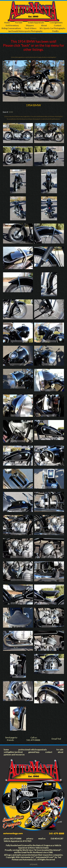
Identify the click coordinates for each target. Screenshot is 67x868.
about (61, 752)
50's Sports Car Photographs (52, 28)
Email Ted (56, 739)
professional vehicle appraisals (33, 749)
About (44, 25)
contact (49, 752)
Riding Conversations (11, 28)
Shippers (30, 25)
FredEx (55, 31)
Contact (58, 25)
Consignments (56, 23)
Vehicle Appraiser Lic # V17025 (18, 841)
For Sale (19, 23)
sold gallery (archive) (13, 752)
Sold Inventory (12, 25)
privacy (30, 838)
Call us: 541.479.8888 (33, 739)
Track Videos (30, 28)
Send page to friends (11, 739)
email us (42, 838)
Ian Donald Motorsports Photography (25, 31)
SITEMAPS (34, 865)
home (6, 749)
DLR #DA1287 (57, 838)
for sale (60, 749)
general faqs (34, 752)
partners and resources (14, 755)
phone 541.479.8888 (13, 838)
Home (7, 23)
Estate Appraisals (36, 23)
